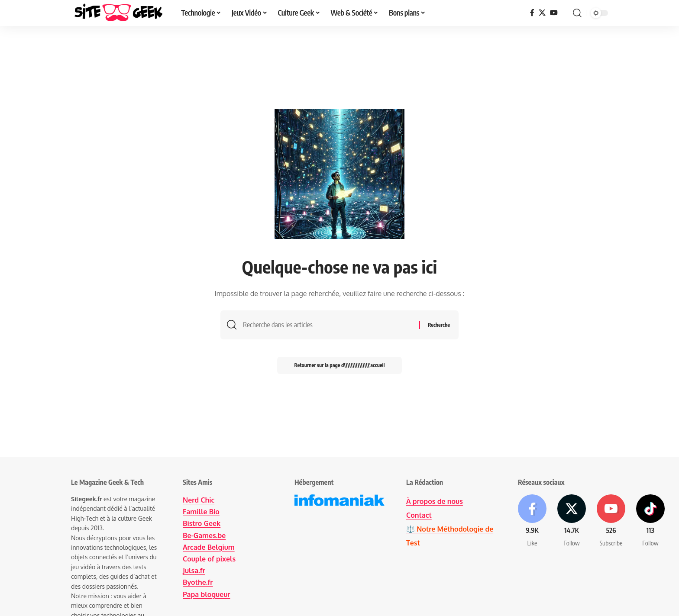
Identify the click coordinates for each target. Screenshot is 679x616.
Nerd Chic (199, 500)
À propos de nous (435, 501)
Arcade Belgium (209, 547)
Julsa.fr (194, 571)
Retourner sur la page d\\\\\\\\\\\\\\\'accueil (340, 365)
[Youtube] (611, 521)
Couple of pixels (209, 559)
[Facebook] (532, 13)
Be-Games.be (204, 535)
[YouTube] (554, 13)
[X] (542, 13)
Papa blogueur (207, 594)
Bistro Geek (202, 523)
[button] (577, 13)
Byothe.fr (198, 582)
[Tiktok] (650, 521)
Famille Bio (201, 512)
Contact (419, 515)
